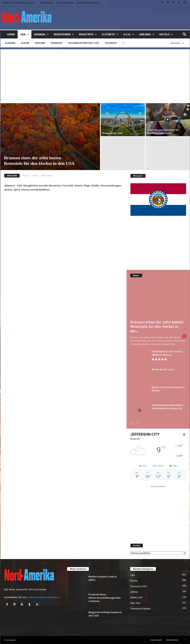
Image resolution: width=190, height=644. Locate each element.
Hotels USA (136, 597)
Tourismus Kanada (140, 609)
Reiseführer (64, 34)
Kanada (41, 34)
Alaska (25, 43)
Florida (134, 581)
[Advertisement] (95, 75)
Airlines (147, 34)
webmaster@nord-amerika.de (44, 597)
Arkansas (57, 43)
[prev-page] (132, 423)
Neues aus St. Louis (113, 133)
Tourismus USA (139, 586)
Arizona (40, 43)
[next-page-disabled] (137, 423)
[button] (184, 34)
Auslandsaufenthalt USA (83, 43)
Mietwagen (47, 3)
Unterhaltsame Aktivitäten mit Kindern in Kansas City (167, 407)
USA (25, 34)
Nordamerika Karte (88, 3)
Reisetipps (88, 34)
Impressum (156, 640)
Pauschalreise (65, 3)
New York (135, 603)
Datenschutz (172, 640)
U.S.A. (129, 34)
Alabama (10, 43)
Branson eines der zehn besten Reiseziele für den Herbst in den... (157, 327)
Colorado (111, 43)
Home (11, 34)
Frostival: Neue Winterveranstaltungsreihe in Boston (105, 598)
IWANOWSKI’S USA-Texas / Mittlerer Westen (167, 353)
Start (26, 175)
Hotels (166, 34)
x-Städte (110, 34)
